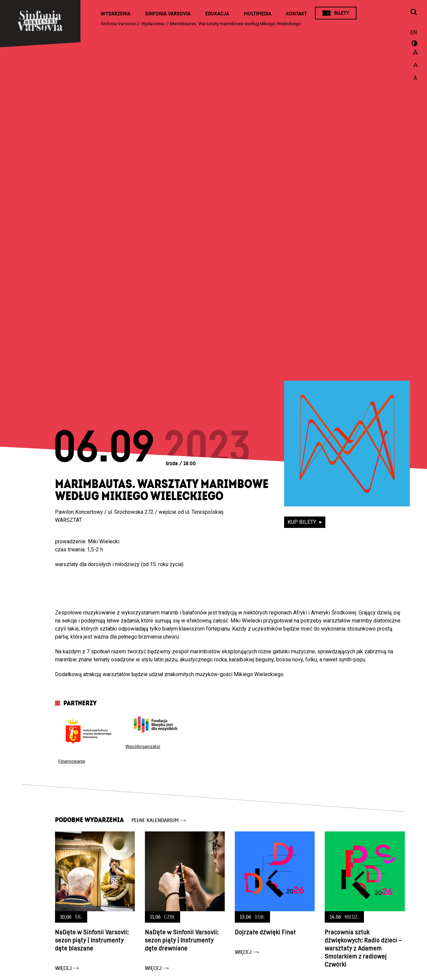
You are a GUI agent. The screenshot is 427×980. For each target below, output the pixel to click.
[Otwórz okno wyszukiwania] (414, 12)
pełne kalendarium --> (159, 820)
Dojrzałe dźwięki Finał (265, 932)
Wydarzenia (116, 14)
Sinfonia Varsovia (168, 14)
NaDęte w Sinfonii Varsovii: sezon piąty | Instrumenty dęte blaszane (92, 940)
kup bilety (303, 522)
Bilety (342, 13)
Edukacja (217, 14)
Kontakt (297, 14)
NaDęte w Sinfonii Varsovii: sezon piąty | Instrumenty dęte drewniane (182, 940)
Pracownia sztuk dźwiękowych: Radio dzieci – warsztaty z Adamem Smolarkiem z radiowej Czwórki (363, 948)
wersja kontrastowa (414, 44)
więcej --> (67, 968)
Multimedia (258, 14)
